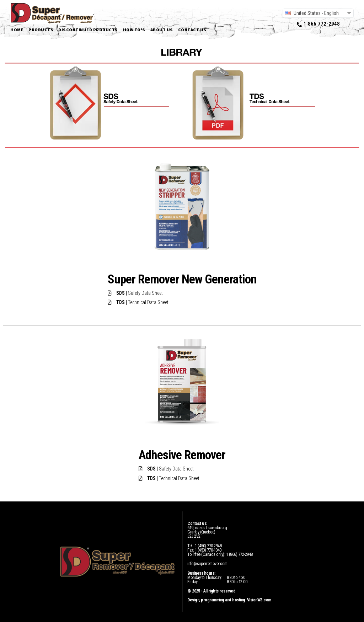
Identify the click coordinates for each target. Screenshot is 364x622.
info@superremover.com (207, 564)
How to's (134, 30)
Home (17, 30)
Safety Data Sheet (140, 293)
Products (41, 30)
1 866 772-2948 (322, 24)
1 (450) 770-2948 (208, 546)
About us (162, 30)
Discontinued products (88, 30)
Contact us (192, 30)
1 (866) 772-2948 (239, 554)
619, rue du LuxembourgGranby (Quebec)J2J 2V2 (207, 532)
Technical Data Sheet (142, 302)
